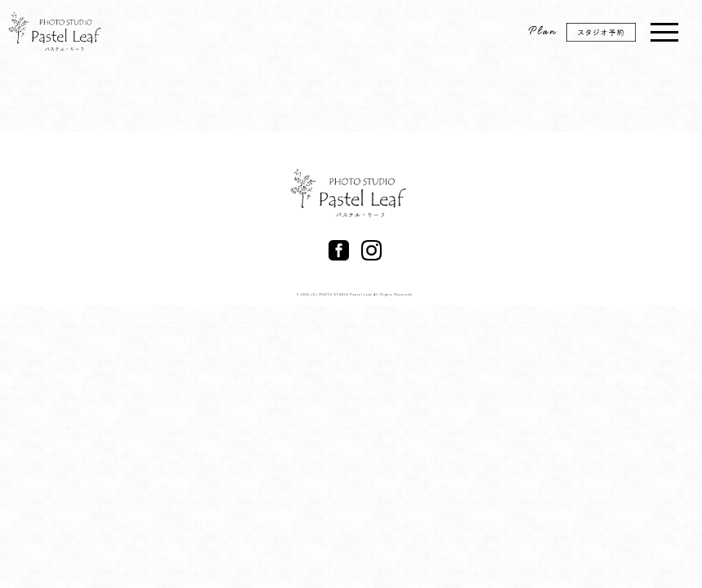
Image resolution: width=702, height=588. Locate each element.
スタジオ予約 (610, 38)
